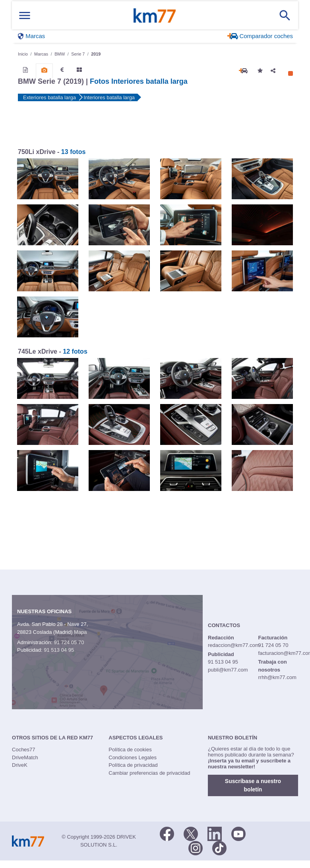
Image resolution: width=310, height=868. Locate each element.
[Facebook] (167, 833)
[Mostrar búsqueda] (285, 15)
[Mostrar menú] (25, 15)
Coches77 (24, 750)
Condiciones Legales (133, 757)
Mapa (80, 632)
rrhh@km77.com (277, 677)
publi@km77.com (228, 670)
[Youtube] (238, 833)
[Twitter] (191, 833)
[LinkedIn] (215, 833)
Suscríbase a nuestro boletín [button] (253, 785)
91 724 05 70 (69, 642)
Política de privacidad (133, 765)
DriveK (20, 765)
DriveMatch (25, 757)
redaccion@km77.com (234, 645)
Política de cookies (130, 750)
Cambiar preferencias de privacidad (149, 773)
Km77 (155, 15)
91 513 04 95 (59, 650)
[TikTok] (219, 847)
